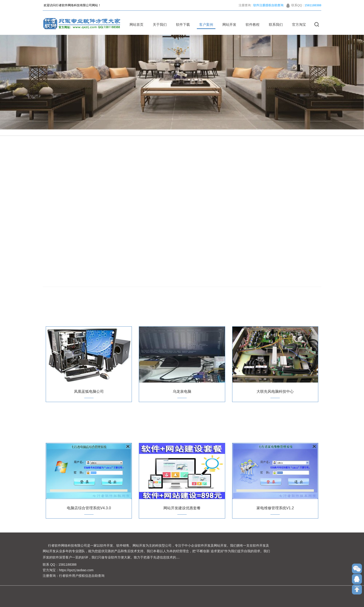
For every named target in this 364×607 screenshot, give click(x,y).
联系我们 (274, 24)
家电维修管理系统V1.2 (275, 508)
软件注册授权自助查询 (268, 7)
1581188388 (313, 7)
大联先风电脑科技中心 (275, 391)
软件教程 (251, 24)
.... (178, 557)
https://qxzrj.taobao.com (76, 570)
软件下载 (182, 24)
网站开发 (228, 24)
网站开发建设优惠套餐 (182, 508)
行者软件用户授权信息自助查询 (82, 576)
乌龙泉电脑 (182, 391)
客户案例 (205, 24)
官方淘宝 (298, 24)
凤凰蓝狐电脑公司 (89, 391)
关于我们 (158, 24)
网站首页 (135, 24)
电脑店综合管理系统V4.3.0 (89, 508)
